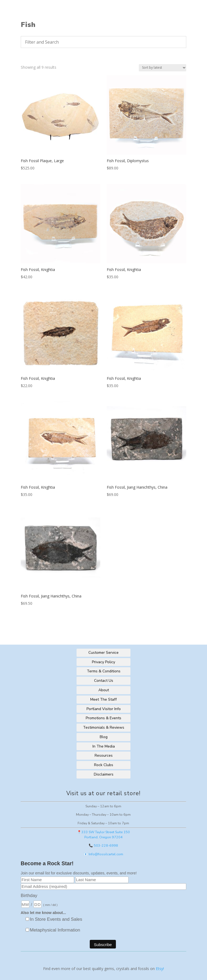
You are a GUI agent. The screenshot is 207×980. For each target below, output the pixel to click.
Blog (104, 737)
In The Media (104, 746)
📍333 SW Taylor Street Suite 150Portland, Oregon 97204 (103, 835)
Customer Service (103, 653)
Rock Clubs (104, 765)
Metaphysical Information (55, 930)
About (104, 690)
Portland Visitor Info (104, 709)
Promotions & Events (103, 718)
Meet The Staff (103, 699)
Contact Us (104, 681)
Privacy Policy (103, 662)
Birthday (29, 896)
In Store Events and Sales (56, 919)
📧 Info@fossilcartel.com (103, 854)
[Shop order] (163, 68)
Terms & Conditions (104, 671)
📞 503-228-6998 (103, 845)
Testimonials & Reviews (104, 727)
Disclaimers (104, 774)
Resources (104, 755)
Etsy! (160, 969)
